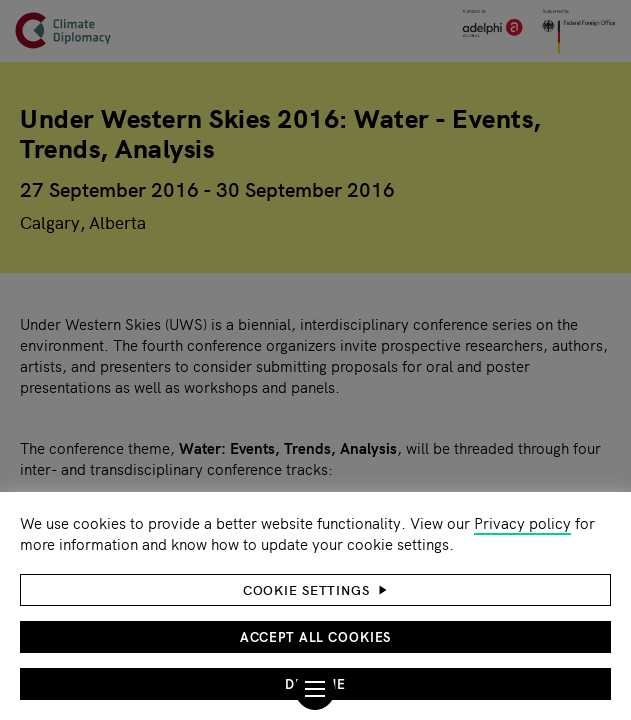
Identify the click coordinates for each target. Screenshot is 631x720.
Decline (315, 683)
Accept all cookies (316, 636)
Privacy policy (522, 522)
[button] (315, 590)
